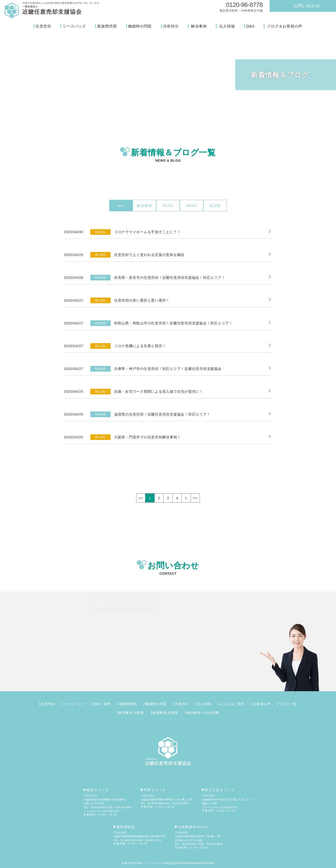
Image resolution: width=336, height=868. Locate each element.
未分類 (215, 206)
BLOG (168, 206)
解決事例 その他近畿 (203, 713)
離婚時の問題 (140, 26)
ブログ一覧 (288, 704)
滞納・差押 (102, 704)
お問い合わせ (307, 6)
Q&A (250, 26)
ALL (121, 206)
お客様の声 (262, 704)
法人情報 (227, 26)
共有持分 (171, 26)
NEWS (192, 206)
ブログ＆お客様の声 (285, 26)
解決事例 (199, 26)
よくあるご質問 (232, 704)
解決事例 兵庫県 (165, 713)
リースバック (74, 26)
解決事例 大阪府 (131, 713)
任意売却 (43, 26)
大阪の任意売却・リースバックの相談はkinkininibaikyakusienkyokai (168, 863)
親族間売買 (107, 26)
